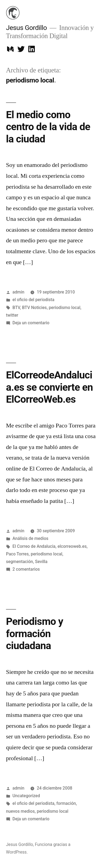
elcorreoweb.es (72, 546)
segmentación (19, 562)
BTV (16, 308)
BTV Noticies (34, 308)
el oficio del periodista (33, 300)
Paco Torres (17, 554)
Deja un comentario (31, 323)
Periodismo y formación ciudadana (35, 634)
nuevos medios (20, 811)
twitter (12, 315)
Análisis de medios (30, 538)
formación (66, 803)
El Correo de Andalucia (34, 546)
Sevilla (41, 562)
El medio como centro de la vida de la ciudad (48, 127)
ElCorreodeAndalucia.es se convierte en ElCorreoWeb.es (49, 387)
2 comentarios (26, 569)
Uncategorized (26, 796)
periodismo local (64, 308)
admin (18, 292)
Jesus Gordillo (26, 28)
